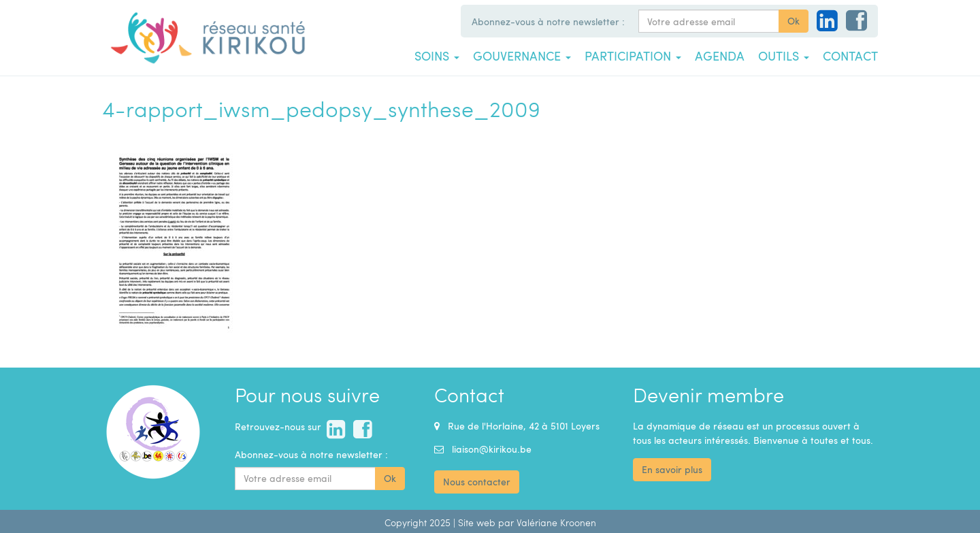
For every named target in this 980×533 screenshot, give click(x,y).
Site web (477, 522)
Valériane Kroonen (556, 522)
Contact (850, 56)
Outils (784, 56)
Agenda (720, 56)
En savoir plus (672, 469)
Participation (633, 56)
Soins (437, 56)
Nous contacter (477, 482)
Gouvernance (522, 56)
